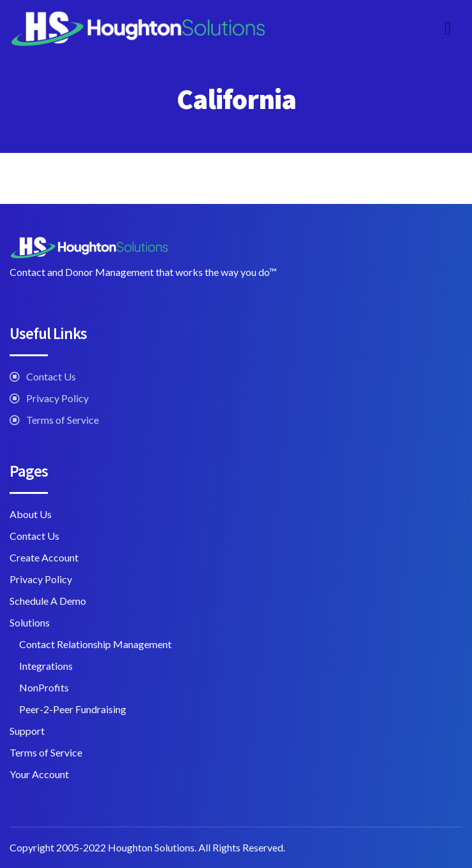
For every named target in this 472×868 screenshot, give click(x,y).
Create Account (44, 557)
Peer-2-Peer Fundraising (73, 709)
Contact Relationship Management (95, 644)
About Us (31, 514)
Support (27, 731)
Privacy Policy (57, 398)
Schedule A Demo (48, 601)
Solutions (30, 622)
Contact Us (51, 376)
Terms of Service (63, 420)
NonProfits (44, 687)
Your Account (39, 774)
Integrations (46, 666)
